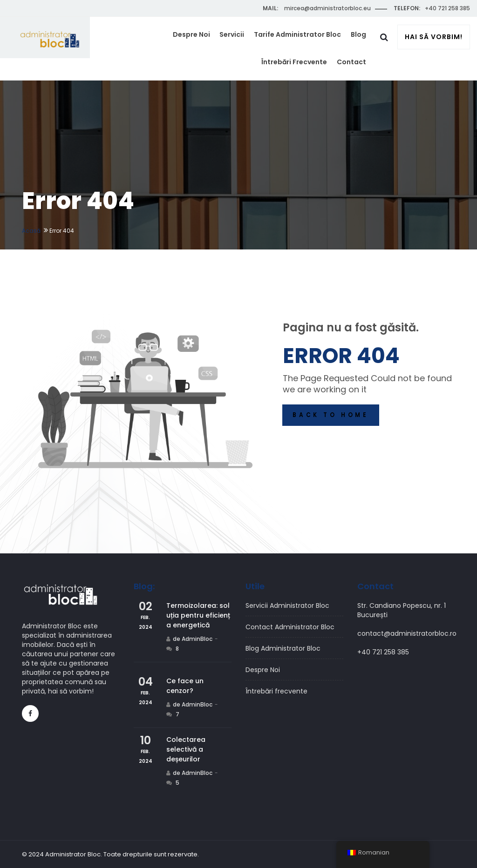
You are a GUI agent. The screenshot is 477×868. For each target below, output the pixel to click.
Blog (359, 37)
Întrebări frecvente (297, 69)
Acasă (31, 231)
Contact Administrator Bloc (290, 627)
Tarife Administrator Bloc (301, 37)
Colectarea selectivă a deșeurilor (186, 749)
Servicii (237, 37)
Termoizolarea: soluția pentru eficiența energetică (198, 615)
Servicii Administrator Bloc (287, 606)
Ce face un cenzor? (185, 686)
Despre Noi (199, 37)
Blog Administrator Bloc (283, 648)
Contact (352, 69)
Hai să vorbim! (434, 38)
